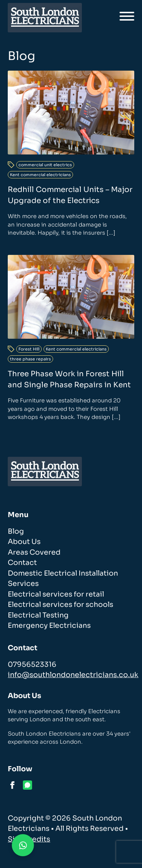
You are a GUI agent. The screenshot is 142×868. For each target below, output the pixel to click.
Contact (22, 563)
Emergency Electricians (49, 626)
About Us (24, 542)
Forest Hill (29, 349)
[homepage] (45, 18)
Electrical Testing (38, 615)
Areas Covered (34, 552)
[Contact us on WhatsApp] (23, 845)
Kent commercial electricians (40, 175)
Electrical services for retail (56, 594)
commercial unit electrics (45, 165)
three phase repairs (30, 359)
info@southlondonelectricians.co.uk (73, 675)
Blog (16, 531)
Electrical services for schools (60, 605)
